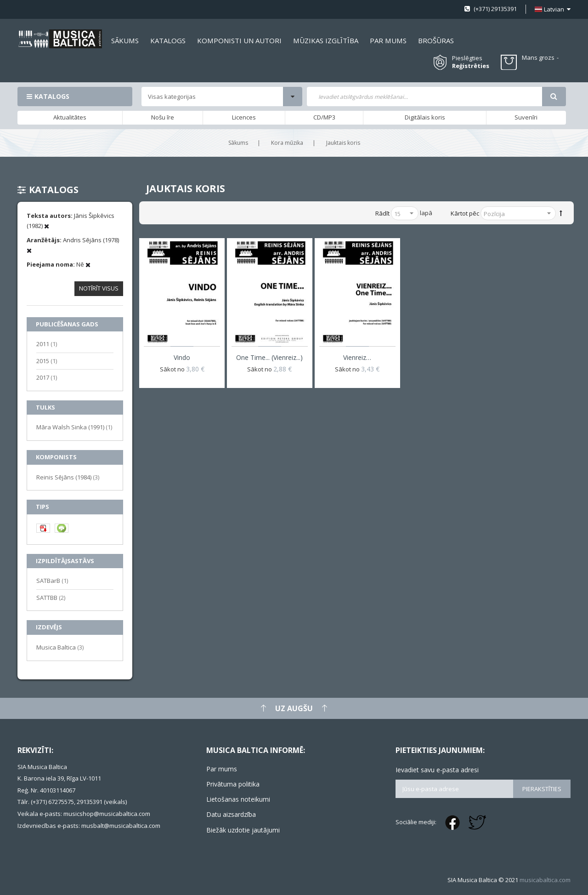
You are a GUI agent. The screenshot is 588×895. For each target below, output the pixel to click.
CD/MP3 (324, 117)
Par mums (222, 769)
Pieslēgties (467, 58)
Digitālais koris (425, 117)
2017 (47, 377)
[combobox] (424, 97)
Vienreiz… (357, 357)
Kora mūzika (287, 143)
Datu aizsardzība (231, 814)
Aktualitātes (70, 117)
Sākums (238, 143)
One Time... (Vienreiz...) (269, 357)
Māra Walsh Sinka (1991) (74, 427)
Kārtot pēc (465, 213)
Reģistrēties (471, 66)
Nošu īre (163, 117)
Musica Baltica (60, 647)
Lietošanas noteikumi (238, 799)
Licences (244, 117)
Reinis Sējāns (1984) (68, 477)
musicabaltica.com (545, 880)
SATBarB (52, 580)
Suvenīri (526, 117)
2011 (47, 344)
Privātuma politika (233, 784)
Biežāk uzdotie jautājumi (243, 830)
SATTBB (51, 597)
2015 (47, 361)
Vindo (182, 357)
